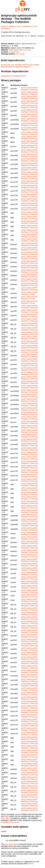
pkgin (7, 818)
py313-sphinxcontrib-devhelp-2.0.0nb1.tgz (30, 99)
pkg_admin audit (11, 846)
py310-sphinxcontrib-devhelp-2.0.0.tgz (30, 295)
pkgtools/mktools (8, 68)
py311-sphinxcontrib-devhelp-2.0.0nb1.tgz (30, 90)
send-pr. (31, 865)
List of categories (24, 26)
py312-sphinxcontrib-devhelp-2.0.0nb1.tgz (30, 95)
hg (21, 55)
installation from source (10, 824)
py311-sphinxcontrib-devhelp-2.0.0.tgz (30, 299)
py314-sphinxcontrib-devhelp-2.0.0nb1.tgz (30, 104)
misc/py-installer (33, 66)
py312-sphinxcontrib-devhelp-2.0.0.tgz (30, 304)
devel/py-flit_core (8, 66)
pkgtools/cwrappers (23, 68)
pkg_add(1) (6, 820)
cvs (17, 55)
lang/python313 (7, 77)
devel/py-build (21, 66)
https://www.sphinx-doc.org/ (20, 51)
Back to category (9, 26)
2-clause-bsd (14, 53)
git (24, 55)
